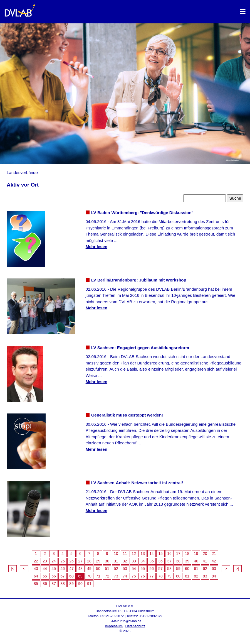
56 (152, 569)
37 (169, 561)
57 (160, 569)
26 (71, 561)
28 (89, 561)
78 (160, 576)
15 (160, 554)
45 (54, 569)
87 (54, 584)
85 (36, 584)
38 (178, 561)
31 (116, 561)
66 (54, 576)
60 (187, 569)
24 (54, 561)
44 (45, 569)
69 (80, 576)
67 (63, 576)
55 (143, 569)
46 (63, 569)
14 (152, 554)
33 (134, 561)
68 (71, 576)
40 (196, 561)
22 (36, 561)
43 (36, 569)
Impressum (114, 626)
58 (169, 569)
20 (205, 554)
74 (125, 576)
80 (178, 576)
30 (107, 561)
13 (143, 554)
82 (196, 576)
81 (187, 576)
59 (178, 569)
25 (63, 561)
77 (152, 576)
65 (45, 576)
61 (196, 569)
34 (143, 561)
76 (143, 576)
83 (205, 576)
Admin (125, 636)
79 (169, 576)
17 (178, 554)
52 (116, 569)
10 (116, 554)
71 (98, 576)
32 (125, 561)
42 (214, 561)
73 (116, 576)
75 (134, 576)
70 (89, 576)
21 (214, 554)
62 (205, 569)
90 (80, 584)
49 (89, 569)
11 (125, 554)
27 (80, 561)
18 (187, 554)
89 (71, 584)
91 (89, 584)
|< (13, 569)
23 (45, 561)
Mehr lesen (96, 247)
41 (205, 561)
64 (36, 576)
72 (107, 576)
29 (98, 561)
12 (134, 554)
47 (71, 569)
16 (169, 554)
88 (63, 584)
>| (237, 569)
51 (107, 569)
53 (125, 569)
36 (160, 561)
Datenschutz (135, 626)
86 (45, 584)
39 (187, 561)
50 (98, 569)
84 (214, 576)
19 (196, 554)
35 (152, 561)
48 (80, 569)
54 (134, 569)
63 (214, 569)
